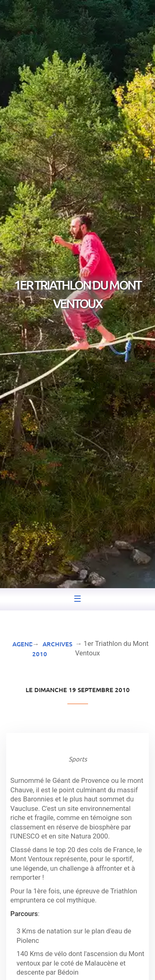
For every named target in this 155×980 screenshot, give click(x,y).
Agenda (25, 644)
